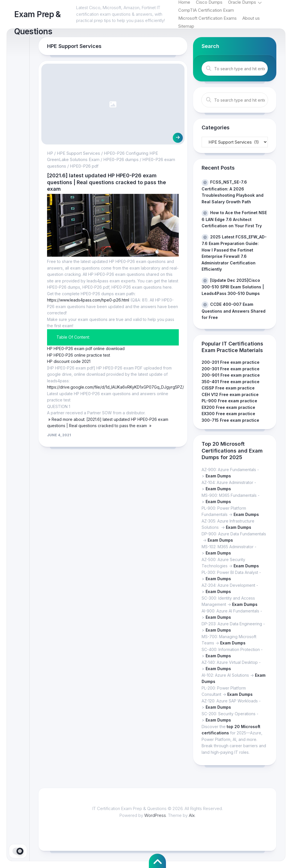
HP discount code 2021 (69, 361)
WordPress (155, 815)
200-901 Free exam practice (231, 375)
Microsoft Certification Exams (207, 18)
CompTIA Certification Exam (206, 10)
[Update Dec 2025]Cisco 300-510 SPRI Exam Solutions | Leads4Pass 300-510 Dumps (233, 287)
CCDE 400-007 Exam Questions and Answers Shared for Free (234, 311)
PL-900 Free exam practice (229, 401)
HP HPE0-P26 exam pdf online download (86, 348)
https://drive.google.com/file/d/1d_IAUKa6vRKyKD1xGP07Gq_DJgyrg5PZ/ (115, 387)
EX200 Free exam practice (228, 407)
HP (50, 153)
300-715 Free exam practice (230, 420)
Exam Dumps (218, 476)
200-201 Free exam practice (231, 362)
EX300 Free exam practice (228, 414)
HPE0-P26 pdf (84, 166)
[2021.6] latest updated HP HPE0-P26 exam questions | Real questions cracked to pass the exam (107, 182)
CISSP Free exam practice (228, 388)
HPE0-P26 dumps (121, 159)
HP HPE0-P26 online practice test (79, 355)
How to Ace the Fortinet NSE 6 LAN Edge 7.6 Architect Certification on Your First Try (234, 219)
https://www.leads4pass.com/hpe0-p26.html (88, 300)
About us (251, 18)
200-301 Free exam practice (231, 369)
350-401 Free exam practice (231, 382)
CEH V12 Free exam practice (230, 394)
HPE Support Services (78, 153)
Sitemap (186, 26)
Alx (192, 815)
